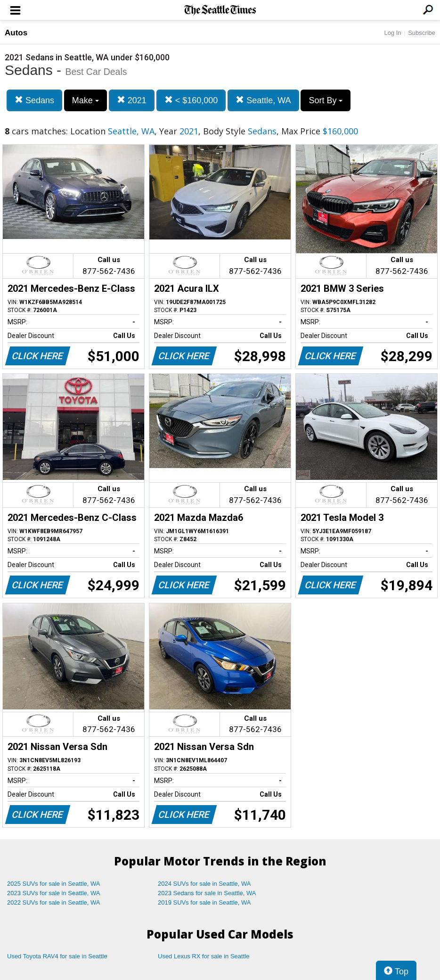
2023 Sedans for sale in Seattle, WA (207, 893)
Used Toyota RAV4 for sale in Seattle (57, 956)
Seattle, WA (263, 100)
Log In (392, 33)
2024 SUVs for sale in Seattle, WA (204, 884)
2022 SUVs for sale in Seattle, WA (54, 902)
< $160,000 (191, 100)
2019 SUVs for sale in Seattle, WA (204, 902)
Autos (16, 33)
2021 (132, 100)
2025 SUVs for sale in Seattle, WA (54, 884)
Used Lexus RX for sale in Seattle (204, 956)
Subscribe (422, 33)
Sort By (326, 100)
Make (86, 100)
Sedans (34, 100)
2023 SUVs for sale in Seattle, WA (54, 893)
